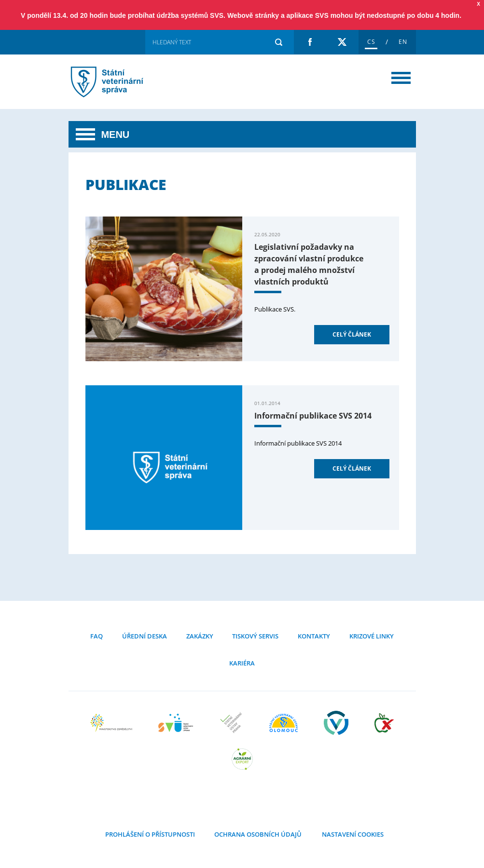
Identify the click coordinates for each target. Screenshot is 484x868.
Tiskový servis (255, 636)
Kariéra (242, 663)
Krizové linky (372, 636)
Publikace (119, 82)
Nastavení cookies (352, 834)
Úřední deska (145, 636)
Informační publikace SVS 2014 (313, 416)
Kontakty (314, 636)
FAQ (97, 636)
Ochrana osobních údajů (258, 834)
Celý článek (352, 334)
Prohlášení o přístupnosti (150, 834)
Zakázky (200, 636)
